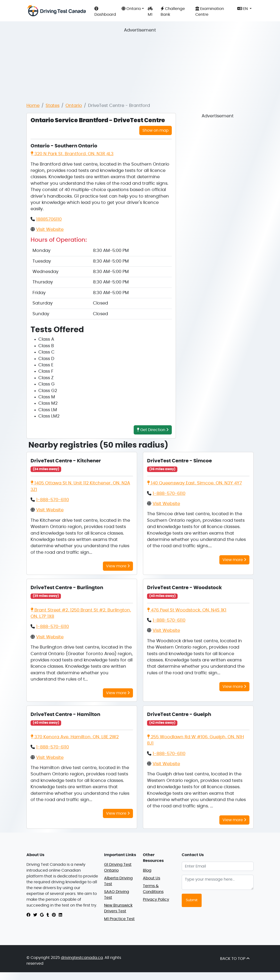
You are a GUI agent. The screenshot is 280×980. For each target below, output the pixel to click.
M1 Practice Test (119, 919)
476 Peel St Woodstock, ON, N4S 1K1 (187, 610)
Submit (192, 900)
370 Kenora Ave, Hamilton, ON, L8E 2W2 (75, 737)
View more (118, 566)
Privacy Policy (156, 900)
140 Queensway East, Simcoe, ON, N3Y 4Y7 (194, 483)
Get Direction (153, 430)
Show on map (156, 130)
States (53, 106)
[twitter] (35, 915)
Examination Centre (210, 12)
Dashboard (105, 12)
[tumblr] (48, 915)
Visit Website (50, 230)
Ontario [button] (131, 9)
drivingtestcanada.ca (82, 958)
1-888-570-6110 (53, 500)
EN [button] (243, 9)
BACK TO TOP (235, 959)
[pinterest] (54, 915)
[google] (42, 915)
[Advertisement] (144, 64)
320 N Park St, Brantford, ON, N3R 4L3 (72, 154)
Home (33, 106)
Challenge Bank (173, 12)
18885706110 (49, 219)
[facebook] (28, 915)
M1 (150, 12)
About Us (152, 878)
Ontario (74, 106)
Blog (147, 870)
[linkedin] (60, 915)
